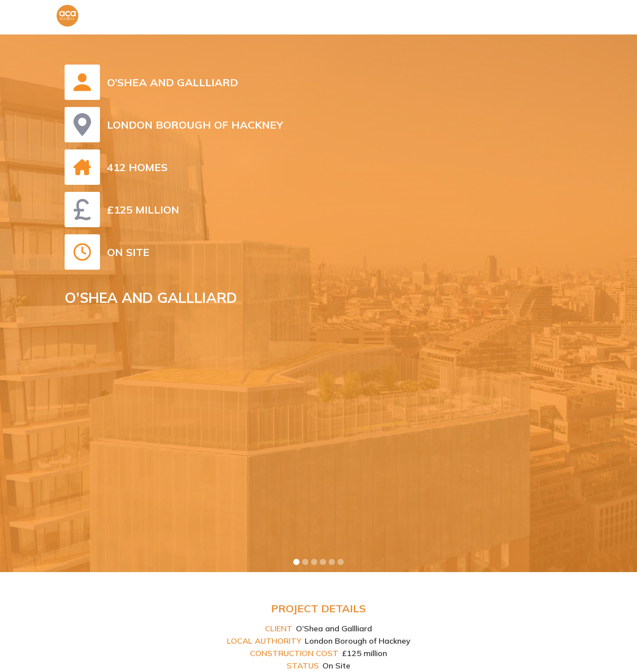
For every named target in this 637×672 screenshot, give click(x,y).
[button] (296, 562)
